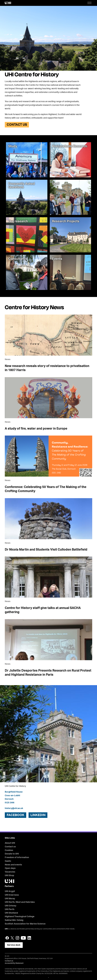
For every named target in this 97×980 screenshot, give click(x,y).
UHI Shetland (11, 913)
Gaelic (8, 861)
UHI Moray (10, 899)
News (8, 359)
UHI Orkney (11, 906)
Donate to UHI (12, 854)
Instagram (17, 938)
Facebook (7, 938)
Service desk (14, 945)
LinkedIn (30, 938)
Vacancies (10, 872)
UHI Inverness (12, 895)
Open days (10, 868)
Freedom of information (17, 857)
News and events (13, 865)
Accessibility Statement (14, 963)
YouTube (23, 938)
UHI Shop (9, 876)
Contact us (17, 125)
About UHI (10, 843)
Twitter (12, 938)
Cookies (9, 850)
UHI (6, 929)
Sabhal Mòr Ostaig (14, 920)
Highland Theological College (20, 917)
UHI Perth (10, 909)
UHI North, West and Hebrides (20, 902)
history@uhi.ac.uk (14, 808)
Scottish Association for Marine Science (25, 924)
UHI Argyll (10, 891)
